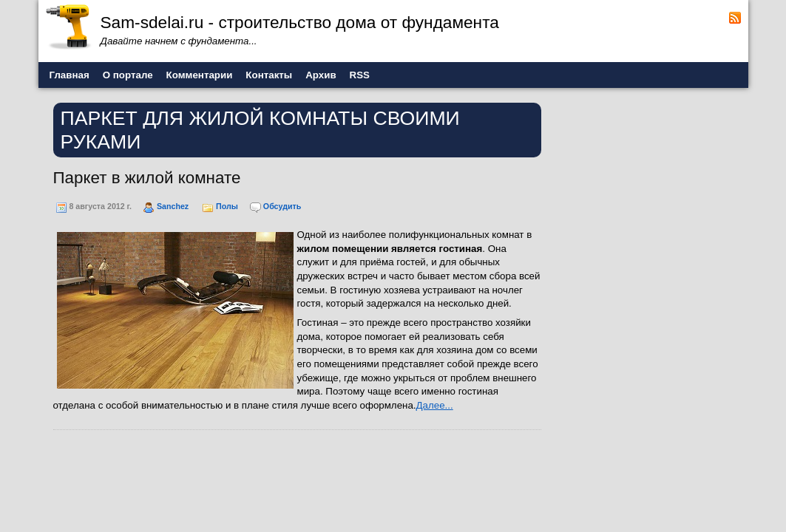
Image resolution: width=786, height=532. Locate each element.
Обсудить (282, 206)
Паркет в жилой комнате (147, 178)
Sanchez (173, 206)
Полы (227, 206)
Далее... (435, 405)
